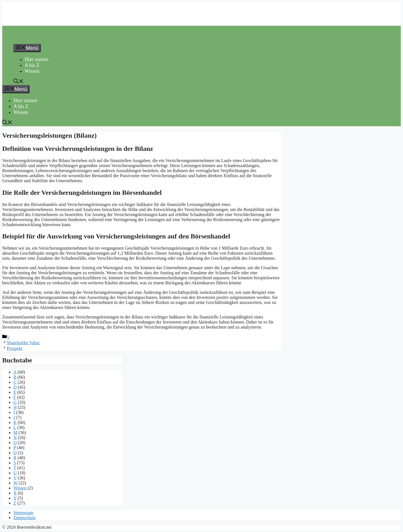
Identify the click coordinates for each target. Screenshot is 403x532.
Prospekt (15, 348)
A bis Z (32, 65)
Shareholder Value (23, 343)
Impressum (23, 513)
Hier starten (36, 59)
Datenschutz (24, 518)
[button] (18, 82)
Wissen (32, 71)
